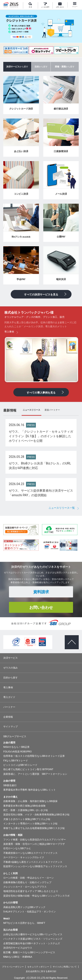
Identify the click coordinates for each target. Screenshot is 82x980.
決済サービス (10, 658)
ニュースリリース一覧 (62, 508)
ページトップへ (70, 638)
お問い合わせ (60, 5)
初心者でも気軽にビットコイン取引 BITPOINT (28, 769)
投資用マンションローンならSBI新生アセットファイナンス (35, 866)
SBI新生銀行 (10, 785)
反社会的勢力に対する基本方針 (41, 971)
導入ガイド (9, 697)
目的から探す (10, 678)
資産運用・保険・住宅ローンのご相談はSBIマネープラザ (34, 844)
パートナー (9, 707)
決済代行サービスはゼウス (18, 948)
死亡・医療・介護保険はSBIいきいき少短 (26, 810)
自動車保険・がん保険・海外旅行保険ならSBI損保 (30, 801)
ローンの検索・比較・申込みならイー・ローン (29, 878)
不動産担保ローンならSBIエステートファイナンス (30, 853)
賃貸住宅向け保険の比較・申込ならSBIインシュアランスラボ (36, 896)
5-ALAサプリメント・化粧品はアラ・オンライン (30, 912)
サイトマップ (10, 726)
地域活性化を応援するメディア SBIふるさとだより (31, 891)
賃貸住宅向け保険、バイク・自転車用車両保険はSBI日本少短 (36, 815)
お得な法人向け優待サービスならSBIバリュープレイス (33, 934)
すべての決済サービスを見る (41, 295)
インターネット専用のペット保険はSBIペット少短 (30, 824)
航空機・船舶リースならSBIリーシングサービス (29, 952)
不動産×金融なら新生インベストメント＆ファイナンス (33, 862)
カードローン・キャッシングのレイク (24, 857)
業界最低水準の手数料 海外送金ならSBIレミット (30, 790)
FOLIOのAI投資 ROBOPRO (17, 752)
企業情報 (8, 717)
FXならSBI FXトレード (16, 761)
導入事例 (8, 687)
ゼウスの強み (10, 668)
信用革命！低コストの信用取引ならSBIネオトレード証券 (34, 756)
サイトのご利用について (65, 967)
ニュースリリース (31, 410)
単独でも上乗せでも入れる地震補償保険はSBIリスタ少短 (34, 828)
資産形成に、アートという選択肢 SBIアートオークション (35, 774)
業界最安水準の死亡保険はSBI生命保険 (24, 806)
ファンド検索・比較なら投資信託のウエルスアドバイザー (35, 840)
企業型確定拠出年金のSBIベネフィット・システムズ (32, 943)
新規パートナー (52, 410)
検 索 (30, 5)
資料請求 (41, 592)
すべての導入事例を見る (41, 393)
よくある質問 (45, 5)
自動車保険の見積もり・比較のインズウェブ (27, 882)
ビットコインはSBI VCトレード (20, 765)
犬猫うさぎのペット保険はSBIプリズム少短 (27, 819)
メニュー (75, 5)
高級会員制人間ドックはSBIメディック (24, 907)
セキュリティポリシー (38, 967)
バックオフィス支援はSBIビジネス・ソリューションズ (33, 939)
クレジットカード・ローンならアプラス (25, 887)
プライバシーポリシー (13, 967)
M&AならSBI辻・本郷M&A (18, 957)
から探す (41, 67)
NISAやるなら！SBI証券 (16, 747)
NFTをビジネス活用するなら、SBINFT (24, 923)
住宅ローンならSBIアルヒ (17, 848)
